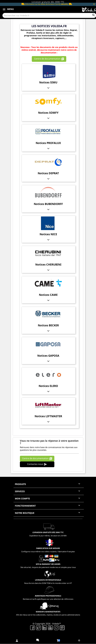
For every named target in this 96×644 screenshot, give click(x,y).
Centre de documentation (49, 59)
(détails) (64, 4)
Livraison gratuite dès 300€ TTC (48, 2)
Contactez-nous (37, 464)
